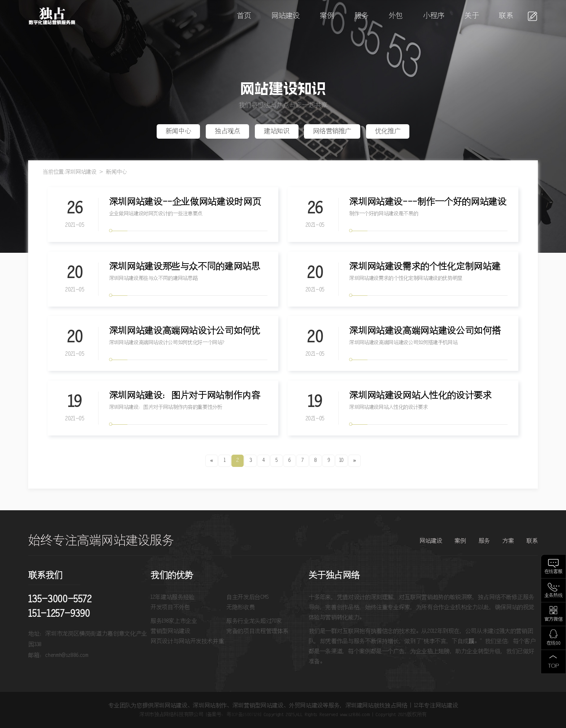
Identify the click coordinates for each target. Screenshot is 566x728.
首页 (244, 16)
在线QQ (554, 643)
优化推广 (388, 131)
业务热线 (554, 596)
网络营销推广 (332, 131)
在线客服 (554, 572)
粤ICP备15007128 (243, 715)
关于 (472, 16)
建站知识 (277, 131)
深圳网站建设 (81, 172)
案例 (327, 16)
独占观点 (228, 131)
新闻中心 (178, 131)
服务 (362, 16)
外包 (396, 16)
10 (341, 460)
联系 (506, 16)
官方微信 (554, 619)
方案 (508, 541)
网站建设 (286, 16)
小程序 (434, 16)
